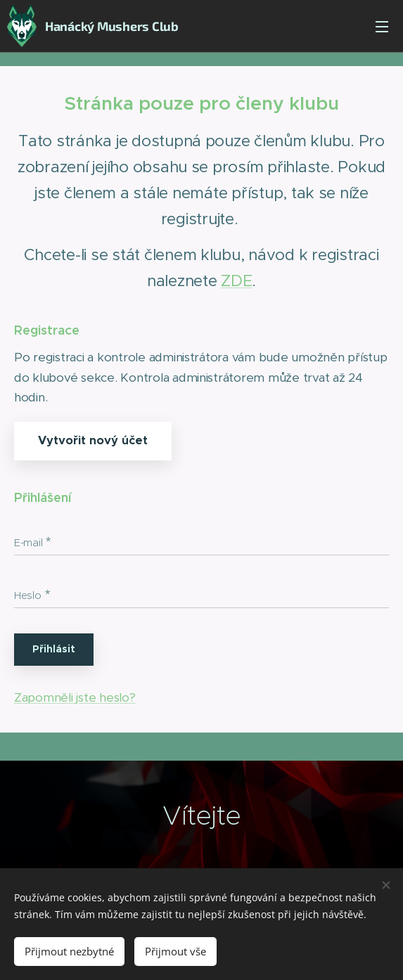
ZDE (236, 281)
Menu (382, 27)
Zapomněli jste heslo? (75, 697)
